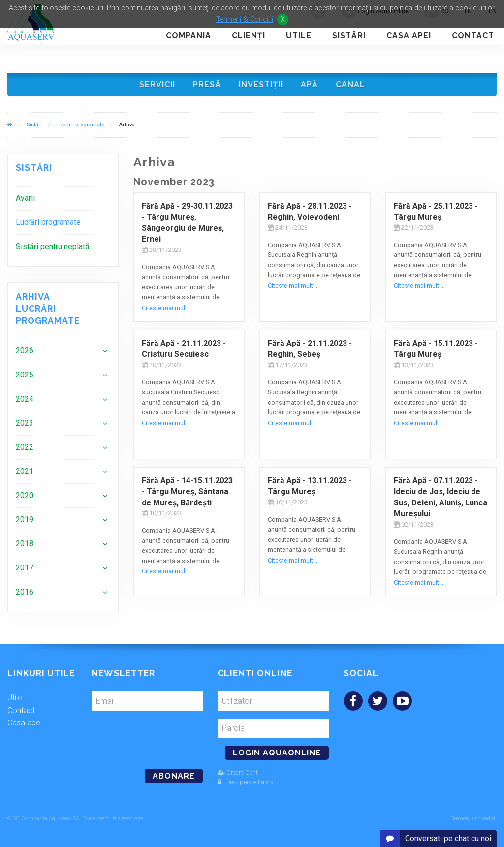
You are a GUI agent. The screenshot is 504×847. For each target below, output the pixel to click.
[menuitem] (63, 198)
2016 (25, 592)
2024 (25, 399)
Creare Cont (238, 772)
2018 (25, 544)
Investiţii (261, 84)
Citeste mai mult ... (167, 308)
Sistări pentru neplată (53, 246)
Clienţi (249, 36)
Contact (473, 36)
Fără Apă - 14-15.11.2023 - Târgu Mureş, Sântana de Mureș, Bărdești (187, 492)
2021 (25, 471)
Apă (309, 84)
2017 (25, 568)
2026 (25, 351)
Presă (207, 84)
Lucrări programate (80, 125)
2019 (25, 519)
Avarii (25, 198)
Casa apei (409, 36)
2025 (25, 375)
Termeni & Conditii (245, 19)
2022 (25, 447)
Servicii (157, 84)
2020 (25, 495)
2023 (25, 423)
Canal (350, 84)
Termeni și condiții (473, 819)
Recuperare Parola (246, 782)
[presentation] (159, 736)
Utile (299, 36)
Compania (189, 36)
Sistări (349, 36)
